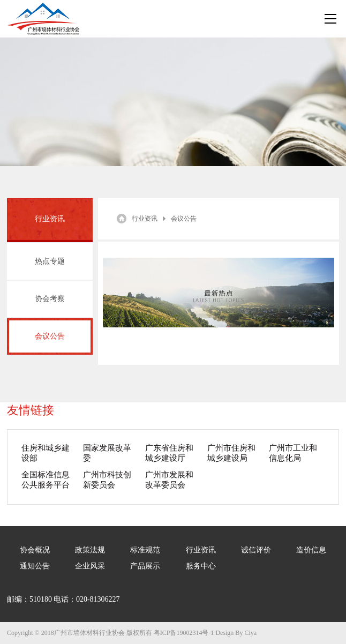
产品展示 (145, 566)
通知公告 (35, 566)
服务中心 (201, 566)
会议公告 (50, 336)
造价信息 (311, 550)
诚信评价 (256, 550)
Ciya (250, 633)
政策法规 (90, 550)
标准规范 (145, 550)
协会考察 (50, 299)
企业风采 (90, 566)
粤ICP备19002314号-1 (184, 633)
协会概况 (35, 550)
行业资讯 (145, 219)
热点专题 (50, 261)
